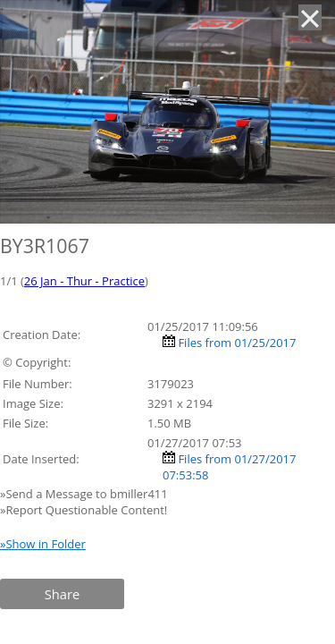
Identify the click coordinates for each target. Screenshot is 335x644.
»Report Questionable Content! (84, 510)
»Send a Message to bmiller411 (85, 494)
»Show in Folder (43, 544)
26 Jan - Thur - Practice (84, 281)
